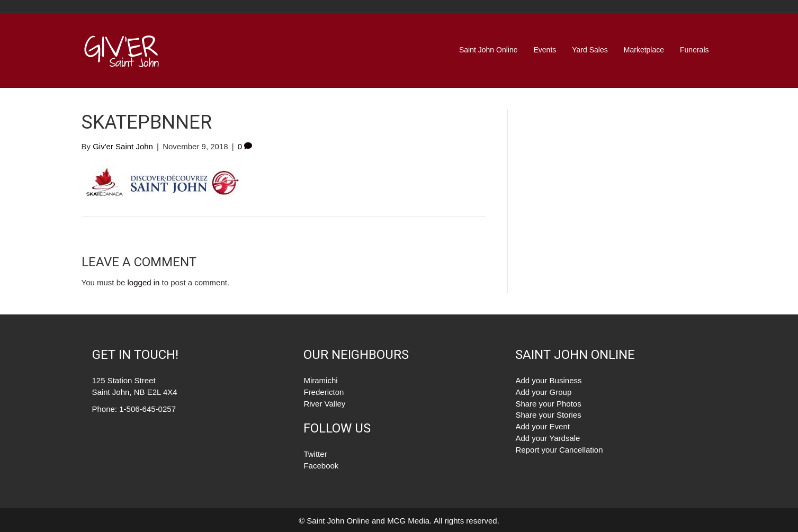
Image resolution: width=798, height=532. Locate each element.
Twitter (315, 454)
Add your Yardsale (548, 438)
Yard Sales (590, 50)
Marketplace (644, 50)
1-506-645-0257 (147, 409)
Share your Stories (548, 415)
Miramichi (320, 380)
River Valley (324, 404)
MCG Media (408, 521)
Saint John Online (488, 50)
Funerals (694, 50)
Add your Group (543, 392)
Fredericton (324, 392)
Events (545, 50)
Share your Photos (548, 404)
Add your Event (543, 426)
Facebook (321, 466)
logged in (144, 282)
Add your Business (548, 380)
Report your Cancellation (559, 450)
